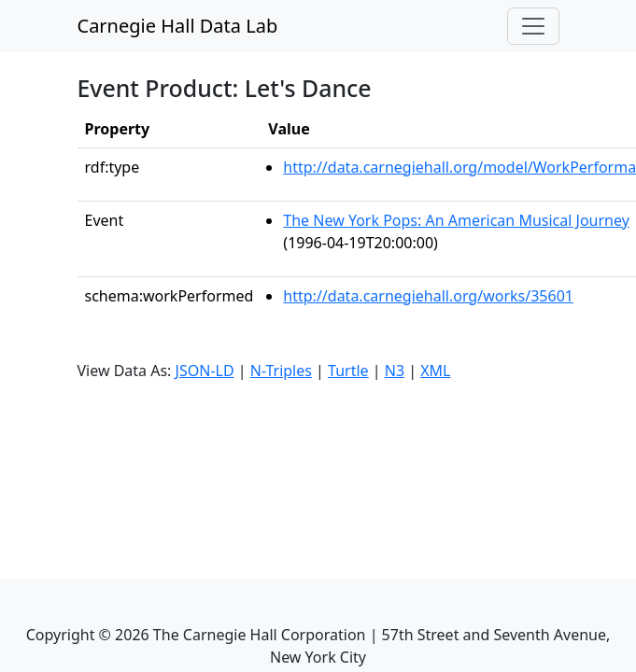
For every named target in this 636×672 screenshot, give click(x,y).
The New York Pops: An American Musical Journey (456, 220)
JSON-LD (205, 371)
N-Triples (281, 371)
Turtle (348, 371)
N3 (395, 371)
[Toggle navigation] (533, 26)
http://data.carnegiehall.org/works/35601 (428, 296)
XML (435, 371)
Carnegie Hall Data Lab (178, 26)
